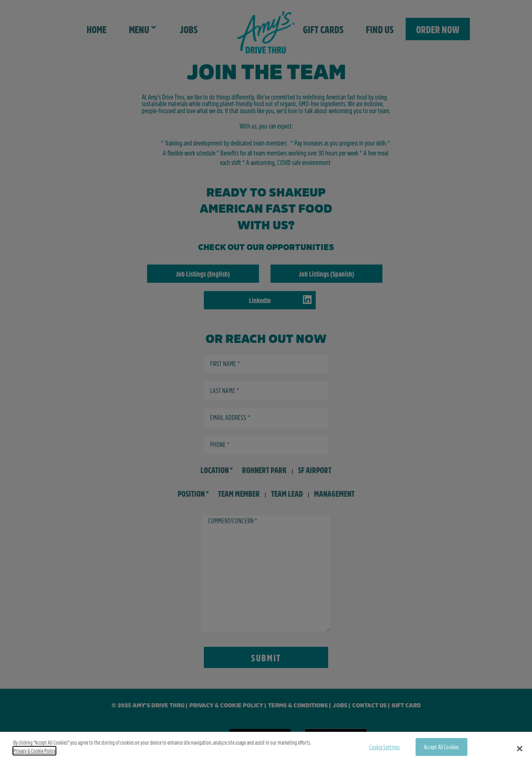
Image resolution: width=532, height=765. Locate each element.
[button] (520, 748)
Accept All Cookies (442, 747)
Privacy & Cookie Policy (34, 751)
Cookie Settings (384, 747)
